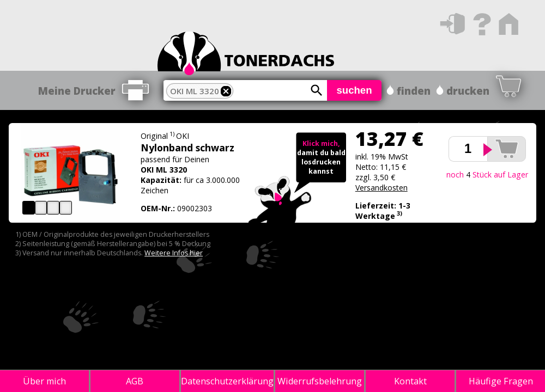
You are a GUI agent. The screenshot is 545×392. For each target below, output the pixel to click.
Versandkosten (381, 188)
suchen (354, 90)
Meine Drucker (77, 91)
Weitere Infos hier (174, 253)
